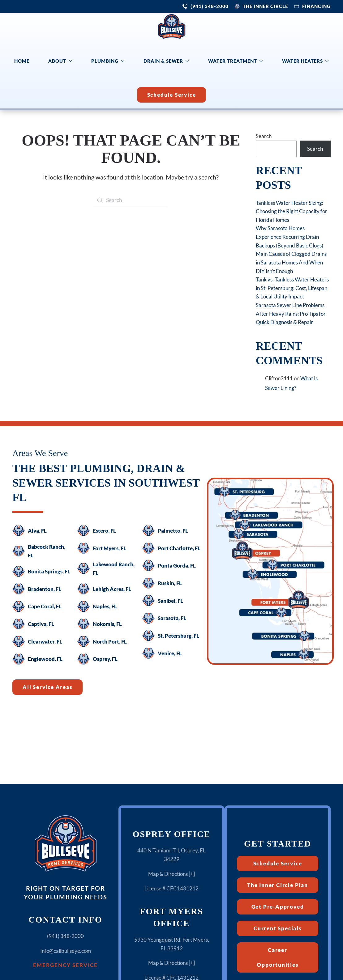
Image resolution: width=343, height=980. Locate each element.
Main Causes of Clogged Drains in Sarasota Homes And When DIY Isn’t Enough (291, 262)
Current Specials (278, 928)
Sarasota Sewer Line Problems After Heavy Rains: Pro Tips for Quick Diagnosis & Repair (291, 314)
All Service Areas (47, 687)
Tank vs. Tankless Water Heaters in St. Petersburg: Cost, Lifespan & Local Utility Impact (292, 288)
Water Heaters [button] (306, 61)
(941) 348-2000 (210, 6)
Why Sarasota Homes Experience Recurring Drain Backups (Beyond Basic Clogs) (289, 237)
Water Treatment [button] (236, 61)
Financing (316, 6)
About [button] (60, 61)
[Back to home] (171, 27)
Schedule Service (172, 95)
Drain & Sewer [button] (166, 61)
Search (264, 136)
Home (22, 61)
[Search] (131, 200)
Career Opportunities (277, 957)
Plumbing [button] (108, 61)
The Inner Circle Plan (278, 885)
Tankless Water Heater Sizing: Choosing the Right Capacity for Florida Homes (292, 211)
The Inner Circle (265, 6)
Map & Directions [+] (171, 874)
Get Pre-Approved (278, 907)
